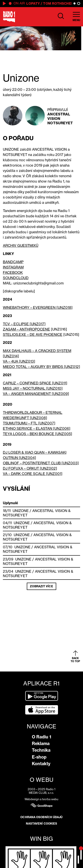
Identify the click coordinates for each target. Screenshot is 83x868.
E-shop (39, 757)
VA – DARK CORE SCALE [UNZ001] (33, 474)
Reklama (41, 743)
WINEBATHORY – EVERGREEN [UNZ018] (38, 307)
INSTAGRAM (13, 267)
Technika (41, 750)
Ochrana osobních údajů (41, 817)
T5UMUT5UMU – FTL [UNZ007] (29, 423)
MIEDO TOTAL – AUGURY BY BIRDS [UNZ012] (41, 367)
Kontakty (41, 764)
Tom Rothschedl (60, 3)
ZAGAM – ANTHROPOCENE (26, 329)
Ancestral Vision (59, 116)
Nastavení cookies (42, 823)
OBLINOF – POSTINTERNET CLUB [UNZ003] (41, 463)
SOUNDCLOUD (16, 278)
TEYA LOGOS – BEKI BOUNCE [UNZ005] (38, 434)
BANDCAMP (13, 262)
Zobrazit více (41, 586)
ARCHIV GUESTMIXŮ (21, 245)
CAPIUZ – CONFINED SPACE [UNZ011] (35, 383)
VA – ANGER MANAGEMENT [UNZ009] (36, 394)
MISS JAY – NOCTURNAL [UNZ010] (33, 388)
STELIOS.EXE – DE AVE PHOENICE (33, 335)
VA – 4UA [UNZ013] (19, 361)
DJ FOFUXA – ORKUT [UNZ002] (30, 468)
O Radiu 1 (41, 737)
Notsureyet (60, 123)
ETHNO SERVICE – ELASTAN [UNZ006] (37, 428)
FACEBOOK (13, 272)
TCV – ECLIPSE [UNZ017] (24, 324)
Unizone (21, 511)
